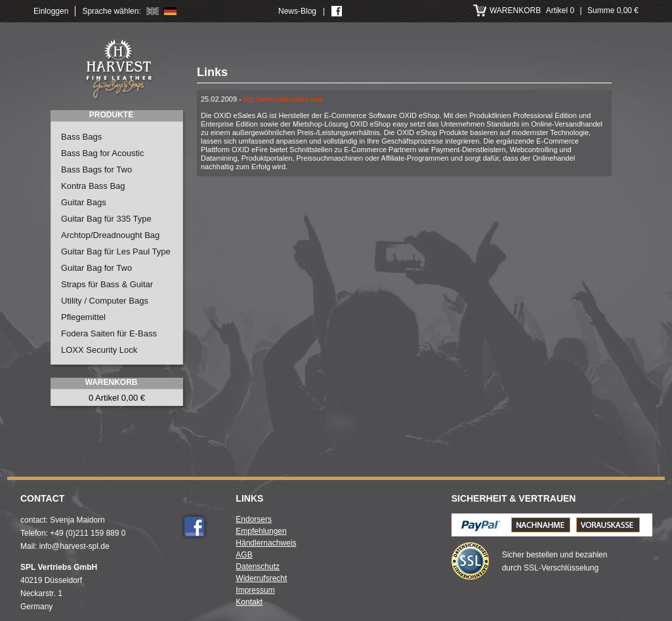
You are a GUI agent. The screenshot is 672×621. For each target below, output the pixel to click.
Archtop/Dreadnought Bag (110, 235)
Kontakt (249, 602)
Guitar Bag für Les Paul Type (116, 251)
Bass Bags (81, 137)
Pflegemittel (83, 317)
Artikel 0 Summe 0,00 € (564, 10)
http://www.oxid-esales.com (283, 99)
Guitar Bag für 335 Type (106, 219)
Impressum (255, 590)
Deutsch (170, 11)
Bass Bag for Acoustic (102, 153)
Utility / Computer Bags (105, 301)
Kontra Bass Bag (93, 186)
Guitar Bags (84, 202)
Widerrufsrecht (261, 578)
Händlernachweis (266, 543)
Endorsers (254, 519)
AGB (244, 555)
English (153, 11)
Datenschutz (258, 567)
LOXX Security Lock (99, 350)
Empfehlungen (261, 531)
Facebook (194, 527)
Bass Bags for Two (96, 170)
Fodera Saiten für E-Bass (109, 333)
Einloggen (51, 11)
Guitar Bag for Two (96, 268)
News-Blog (297, 11)
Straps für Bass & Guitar (107, 284)
